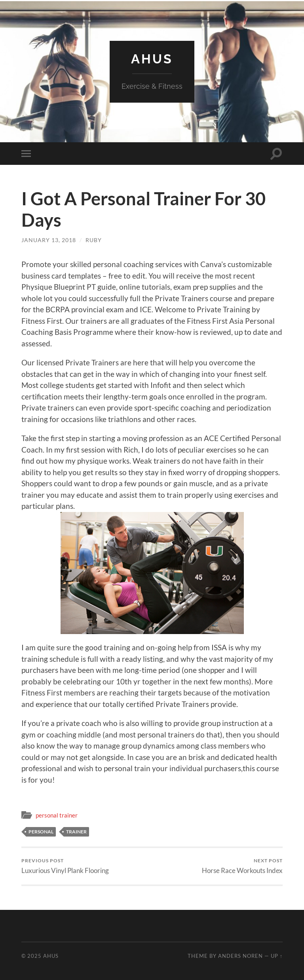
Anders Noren (240, 956)
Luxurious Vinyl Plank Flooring (65, 866)
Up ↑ (277, 956)
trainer (76, 832)
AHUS (152, 59)
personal (41, 832)
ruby (94, 240)
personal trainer (57, 815)
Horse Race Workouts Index (242, 866)
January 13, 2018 (49, 240)
